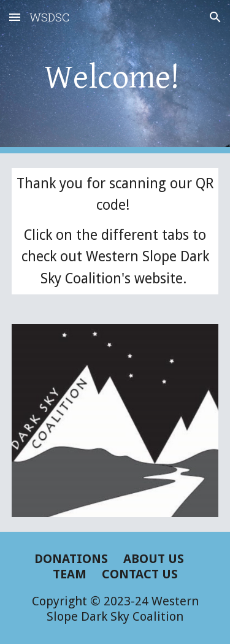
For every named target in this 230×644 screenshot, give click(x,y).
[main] (115, 76)
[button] (15, 17)
